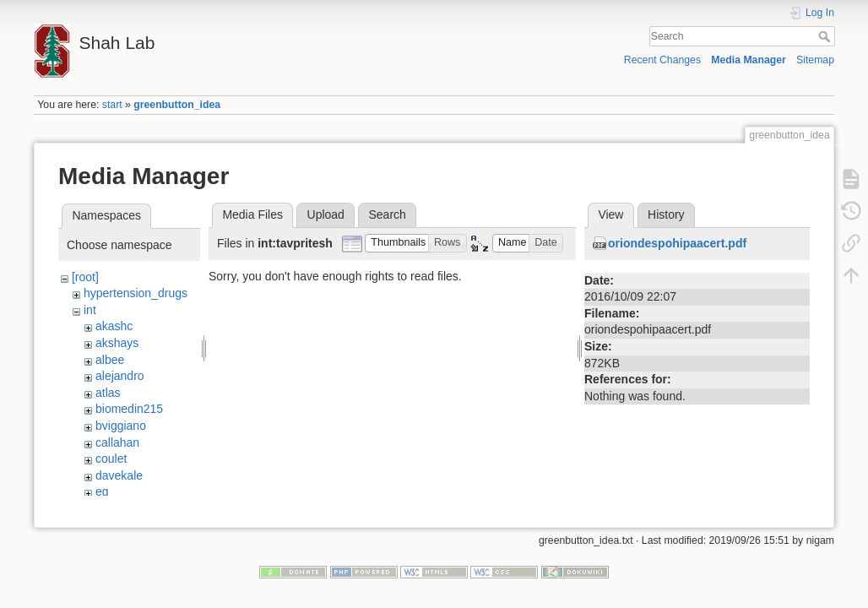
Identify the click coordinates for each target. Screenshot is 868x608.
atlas (108, 393)
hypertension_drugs (136, 293)
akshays (117, 343)
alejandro (120, 376)
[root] (85, 277)
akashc (114, 326)
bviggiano (121, 426)
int (90, 310)
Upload (326, 214)
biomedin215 (129, 409)
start (112, 105)
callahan (117, 442)
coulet (111, 459)
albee (110, 360)
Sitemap (815, 60)
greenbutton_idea (177, 105)
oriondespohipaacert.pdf (677, 243)
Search (826, 36)
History (666, 214)
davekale (119, 475)
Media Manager (749, 60)
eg (102, 491)
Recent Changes (662, 60)
